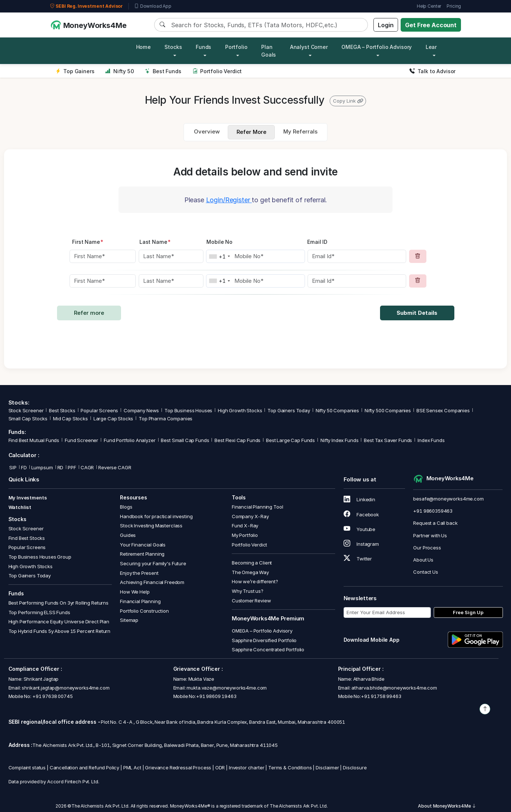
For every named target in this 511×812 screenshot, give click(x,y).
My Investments (28, 498)
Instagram (361, 544)
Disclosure (355, 768)
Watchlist (20, 507)
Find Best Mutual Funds (34, 440)
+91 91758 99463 (381, 696)
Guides (128, 535)
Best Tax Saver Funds (388, 440)
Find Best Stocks (27, 538)
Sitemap (129, 620)
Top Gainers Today (289, 410)
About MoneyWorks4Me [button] (447, 806)
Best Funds (163, 71)
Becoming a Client (252, 563)
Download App (153, 6)
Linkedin (360, 499)
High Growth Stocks (240, 410)
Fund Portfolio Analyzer (130, 440)
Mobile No (219, 242)
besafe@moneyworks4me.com (448, 499)
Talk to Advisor (432, 71)
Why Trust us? (248, 591)
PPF (72, 467)
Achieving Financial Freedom (152, 582)
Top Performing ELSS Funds (39, 612)
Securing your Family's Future (153, 563)
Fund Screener (81, 440)
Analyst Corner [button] (309, 47)
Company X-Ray (250, 516)
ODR (220, 768)
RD (61, 467)
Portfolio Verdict (217, 71)
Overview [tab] (207, 131)
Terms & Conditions (290, 768)
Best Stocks (62, 410)
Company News (141, 410)
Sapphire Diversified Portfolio (264, 640)
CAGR (87, 467)
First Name (88, 242)
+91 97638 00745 (52, 696)
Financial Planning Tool (258, 507)
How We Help (135, 592)
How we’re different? (255, 581)
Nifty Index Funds (339, 440)
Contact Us (426, 572)
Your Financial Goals (143, 545)
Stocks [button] (173, 47)
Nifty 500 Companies (388, 410)
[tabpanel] (255, 259)
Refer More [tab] (251, 132)
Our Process (427, 548)
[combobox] (219, 256)
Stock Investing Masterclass (151, 526)
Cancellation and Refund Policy (85, 768)
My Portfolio (245, 535)
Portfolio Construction (144, 611)
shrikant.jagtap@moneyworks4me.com (65, 688)
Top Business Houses (188, 410)
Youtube (360, 529)
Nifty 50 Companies (337, 410)
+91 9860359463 (433, 511)
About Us (423, 560)
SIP (13, 467)
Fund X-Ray (245, 526)
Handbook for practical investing (156, 516)
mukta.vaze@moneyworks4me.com (227, 688)
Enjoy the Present (139, 573)
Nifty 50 (119, 71)
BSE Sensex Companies (443, 410)
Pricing (454, 6)
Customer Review (251, 601)
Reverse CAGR (115, 467)
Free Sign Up (468, 612)
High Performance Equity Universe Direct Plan (59, 622)
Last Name (155, 242)
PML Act (132, 768)
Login (386, 25)
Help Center (429, 6)
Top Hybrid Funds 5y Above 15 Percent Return (60, 631)
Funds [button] (203, 47)
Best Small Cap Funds (185, 440)
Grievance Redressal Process (178, 768)
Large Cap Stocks (113, 419)
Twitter (358, 559)
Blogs (126, 507)
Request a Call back (435, 523)
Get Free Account (431, 25)
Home (143, 47)
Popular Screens (99, 410)
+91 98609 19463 (216, 696)
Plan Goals (269, 51)
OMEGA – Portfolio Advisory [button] (377, 47)
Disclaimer (327, 768)
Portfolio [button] (236, 47)
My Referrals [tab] (300, 131)
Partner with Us (430, 535)
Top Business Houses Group (40, 557)
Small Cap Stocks (28, 419)
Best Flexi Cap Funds (237, 440)
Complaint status (27, 768)
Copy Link (348, 101)
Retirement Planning (142, 554)
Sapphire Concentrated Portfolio (268, 649)
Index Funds (431, 440)
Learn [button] (433, 47)
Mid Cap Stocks (70, 419)
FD (24, 467)
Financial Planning (140, 601)
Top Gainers (75, 71)
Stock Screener (26, 410)
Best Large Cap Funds (290, 440)
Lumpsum (42, 467)
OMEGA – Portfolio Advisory (262, 631)
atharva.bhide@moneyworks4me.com (394, 688)
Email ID (317, 242)
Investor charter (247, 768)
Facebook (361, 514)
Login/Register (229, 200)
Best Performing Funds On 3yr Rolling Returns (58, 603)
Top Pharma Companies (166, 419)
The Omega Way (250, 572)
